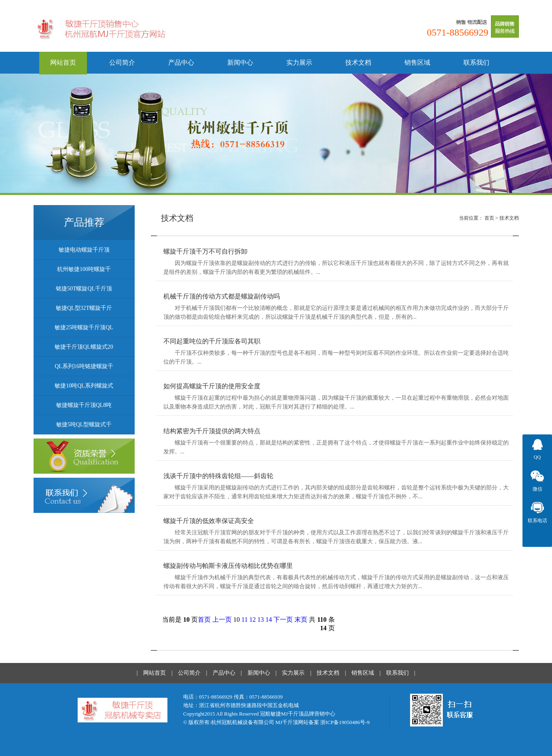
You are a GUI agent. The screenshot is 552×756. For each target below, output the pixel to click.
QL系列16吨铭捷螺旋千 (84, 366)
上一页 (222, 619)
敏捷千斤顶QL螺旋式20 (84, 347)
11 (244, 619)
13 (260, 619)
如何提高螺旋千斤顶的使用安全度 (212, 386)
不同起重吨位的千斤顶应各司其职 (212, 341)
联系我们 (476, 62)
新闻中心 (240, 62)
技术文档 (358, 62)
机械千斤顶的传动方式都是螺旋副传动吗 (222, 296)
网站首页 (63, 62)
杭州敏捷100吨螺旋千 (84, 269)
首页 (489, 218)
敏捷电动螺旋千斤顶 (84, 250)
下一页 (283, 619)
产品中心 (181, 62)
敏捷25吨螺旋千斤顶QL (84, 327)
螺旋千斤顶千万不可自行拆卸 (205, 251)
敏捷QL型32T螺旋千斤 (84, 308)
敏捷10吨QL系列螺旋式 (84, 386)
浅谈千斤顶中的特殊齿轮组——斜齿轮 (218, 476)
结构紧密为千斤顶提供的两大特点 (212, 431)
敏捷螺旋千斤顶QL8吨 (84, 405)
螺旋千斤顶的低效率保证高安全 (209, 521)
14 (269, 619)
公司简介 (122, 62)
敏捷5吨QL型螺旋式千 (84, 425)
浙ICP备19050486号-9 (345, 722)
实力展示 (299, 62)
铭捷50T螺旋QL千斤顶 (84, 289)
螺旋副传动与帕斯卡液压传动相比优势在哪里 (228, 566)
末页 (301, 619)
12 (252, 619)
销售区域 (417, 62)
